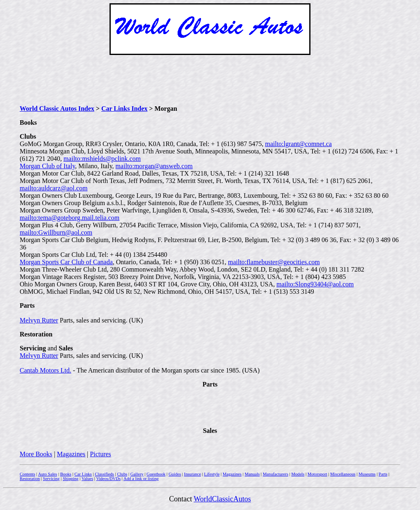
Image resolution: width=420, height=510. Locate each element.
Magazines (71, 454)
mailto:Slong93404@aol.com (315, 284)
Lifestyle (212, 474)
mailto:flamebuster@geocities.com (274, 262)
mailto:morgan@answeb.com (154, 166)
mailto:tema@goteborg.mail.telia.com (70, 218)
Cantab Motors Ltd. (46, 370)
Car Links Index (124, 109)
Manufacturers (276, 474)
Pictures (100, 454)
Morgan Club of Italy (47, 166)
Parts (383, 474)
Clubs (122, 474)
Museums (367, 474)
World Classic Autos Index (57, 109)
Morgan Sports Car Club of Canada (66, 262)
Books (66, 474)
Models (298, 474)
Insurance (193, 474)
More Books (36, 454)
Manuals (252, 474)
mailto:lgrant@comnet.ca (298, 144)
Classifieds (104, 474)
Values (87, 479)
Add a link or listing (141, 479)
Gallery (137, 474)
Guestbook (156, 474)
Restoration (30, 479)
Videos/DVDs (108, 479)
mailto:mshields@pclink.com (102, 159)
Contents (27, 474)
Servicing (51, 479)
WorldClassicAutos (222, 499)
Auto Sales (48, 474)
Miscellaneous (343, 474)
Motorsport (317, 474)
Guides (175, 474)
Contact (181, 499)
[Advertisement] (210, 80)
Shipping (71, 479)
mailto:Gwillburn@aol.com (56, 232)
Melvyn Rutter (39, 320)
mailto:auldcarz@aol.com (54, 188)
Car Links (83, 474)
